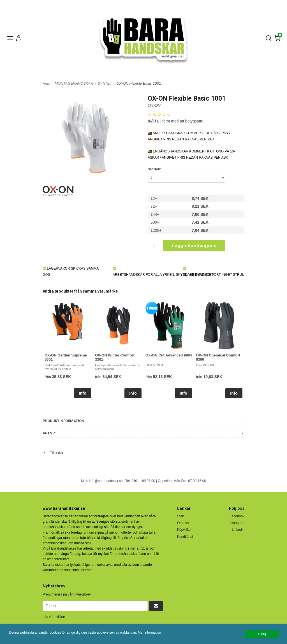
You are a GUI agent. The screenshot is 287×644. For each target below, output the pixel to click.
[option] (68, 350)
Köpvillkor (184, 530)
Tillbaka (53, 453)
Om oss (183, 523)
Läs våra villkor (54, 617)
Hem (46, 83)
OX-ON (154, 105)
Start (181, 516)
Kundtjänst (185, 537)
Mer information (150, 633)
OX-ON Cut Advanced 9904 (169, 355)
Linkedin (238, 530)
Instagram (237, 523)
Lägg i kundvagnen (194, 246)
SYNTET (105, 83)
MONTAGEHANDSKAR (74, 83)
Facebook (237, 516)
